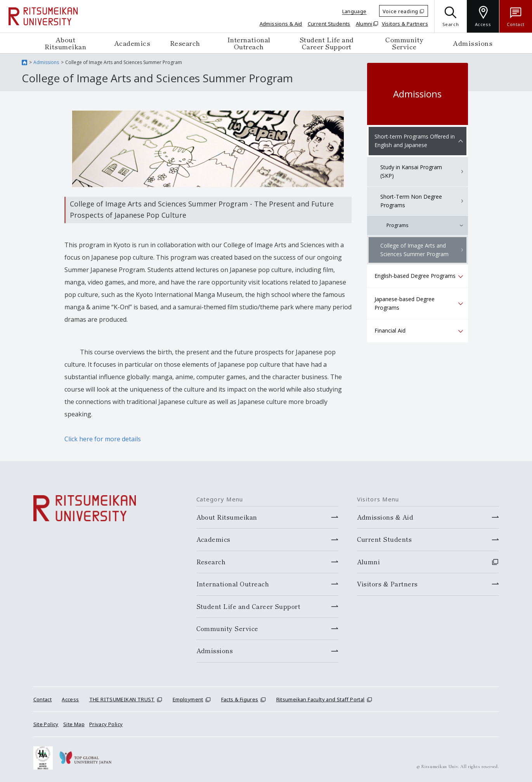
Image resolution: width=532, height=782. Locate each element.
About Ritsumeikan (66, 43)
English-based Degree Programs (415, 276)
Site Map (74, 724)
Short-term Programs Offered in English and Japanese (415, 141)
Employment (188, 699)
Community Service (404, 43)
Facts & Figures (240, 699)
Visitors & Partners (405, 24)
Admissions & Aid (281, 24)
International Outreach (249, 43)
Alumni (364, 24)
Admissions (473, 43)
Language (354, 11)
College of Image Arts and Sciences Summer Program (414, 250)
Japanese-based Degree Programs (405, 303)
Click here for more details (103, 439)
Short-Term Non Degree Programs (411, 201)
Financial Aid (390, 330)
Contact (43, 699)
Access (70, 699)
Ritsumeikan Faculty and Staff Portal (321, 699)
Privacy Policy (106, 724)
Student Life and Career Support (327, 43)
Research (185, 43)
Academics (132, 43)
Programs (397, 225)
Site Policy (46, 724)
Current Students (329, 24)
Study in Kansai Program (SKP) (411, 171)
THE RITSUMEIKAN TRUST (122, 699)
